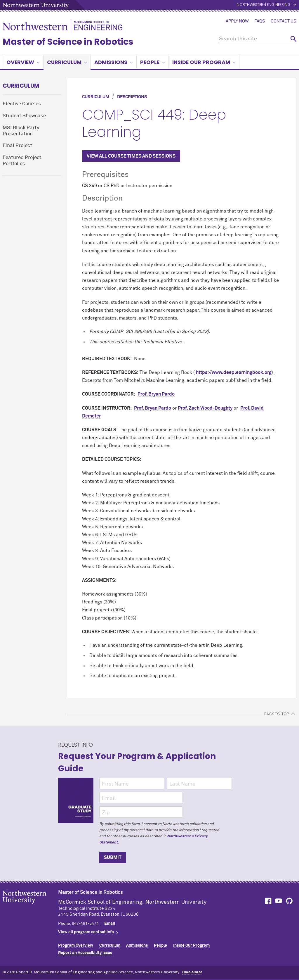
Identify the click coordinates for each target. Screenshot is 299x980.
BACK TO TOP (277, 714)
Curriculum (67, 62)
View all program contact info (86, 932)
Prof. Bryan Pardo (156, 394)
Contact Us (284, 21)
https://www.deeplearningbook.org (234, 372)
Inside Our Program (204, 62)
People (153, 62)
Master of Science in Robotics (68, 42)
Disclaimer (192, 972)
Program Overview (76, 946)
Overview (23, 62)
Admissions (114, 62)
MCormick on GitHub (290, 901)
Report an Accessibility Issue (85, 953)
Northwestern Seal (30, 906)
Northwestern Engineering (264, 5)
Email (110, 924)
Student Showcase (24, 116)
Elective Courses (22, 104)
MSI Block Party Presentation (21, 131)
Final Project (17, 146)
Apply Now (237, 21)
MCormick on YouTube (279, 901)
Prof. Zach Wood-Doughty (205, 408)
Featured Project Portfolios (22, 161)
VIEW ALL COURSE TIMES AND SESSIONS (131, 156)
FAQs (260, 21)
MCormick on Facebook (267, 901)
